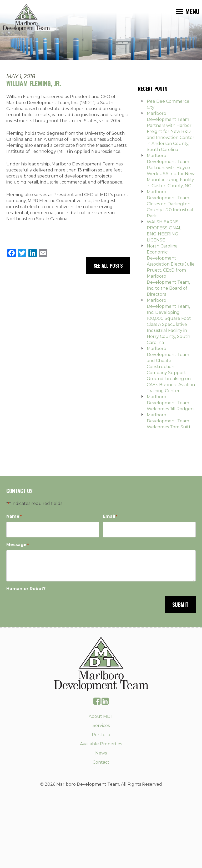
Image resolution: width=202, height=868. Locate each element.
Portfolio (101, 735)
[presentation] (46, 604)
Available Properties (101, 744)
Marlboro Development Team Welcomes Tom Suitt (169, 421)
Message (17, 545)
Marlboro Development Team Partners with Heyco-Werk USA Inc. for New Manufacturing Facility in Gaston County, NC (171, 171)
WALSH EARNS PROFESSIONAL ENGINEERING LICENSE (164, 231)
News (101, 753)
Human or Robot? (26, 589)
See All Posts (108, 266)
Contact (101, 762)
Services (101, 726)
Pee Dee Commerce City (168, 104)
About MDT (101, 716)
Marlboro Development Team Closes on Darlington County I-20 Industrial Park (170, 204)
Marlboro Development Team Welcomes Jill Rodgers (171, 403)
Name (14, 517)
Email (110, 517)
